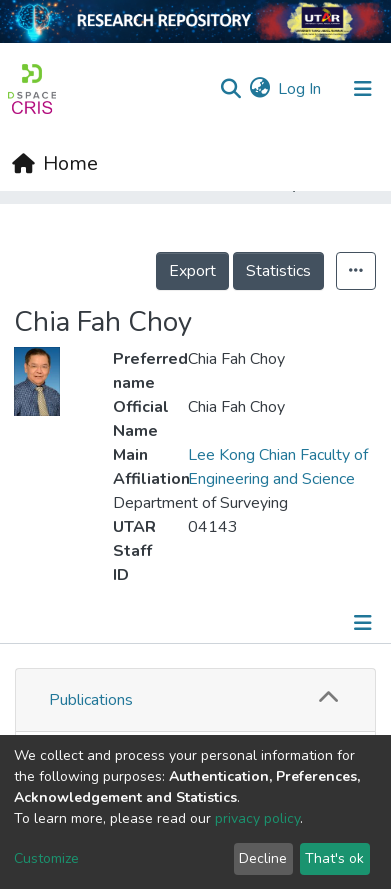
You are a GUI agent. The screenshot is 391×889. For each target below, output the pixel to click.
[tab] (195, 700)
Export (192, 271)
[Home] (55, 164)
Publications (91, 700)
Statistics (278, 271)
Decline (263, 858)
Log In (300, 89)
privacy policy (257, 818)
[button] (259, 89)
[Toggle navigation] (365, 623)
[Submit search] (230, 89)
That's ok (334, 858)
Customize (46, 858)
